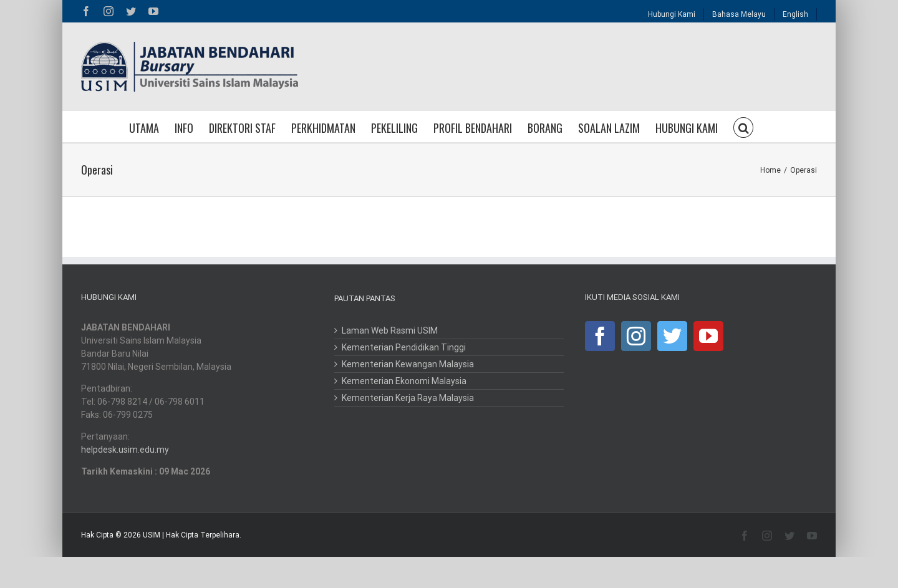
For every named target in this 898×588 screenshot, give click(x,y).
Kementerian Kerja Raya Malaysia (408, 398)
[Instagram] (636, 336)
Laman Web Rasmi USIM (390, 330)
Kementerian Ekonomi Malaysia (404, 381)
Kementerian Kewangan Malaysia (408, 364)
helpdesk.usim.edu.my (125, 450)
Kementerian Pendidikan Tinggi (404, 347)
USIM (152, 535)
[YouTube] (708, 336)
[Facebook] (600, 336)
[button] (743, 127)
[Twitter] (672, 336)
